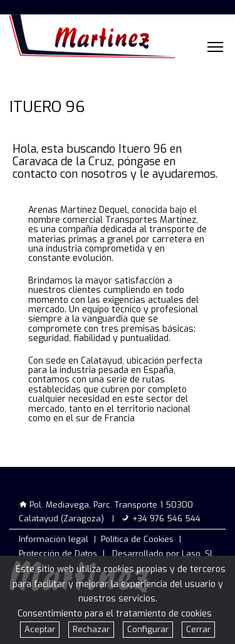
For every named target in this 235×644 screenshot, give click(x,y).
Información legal (54, 539)
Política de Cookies (137, 539)
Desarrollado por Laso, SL (163, 554)
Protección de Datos (58, 554)
